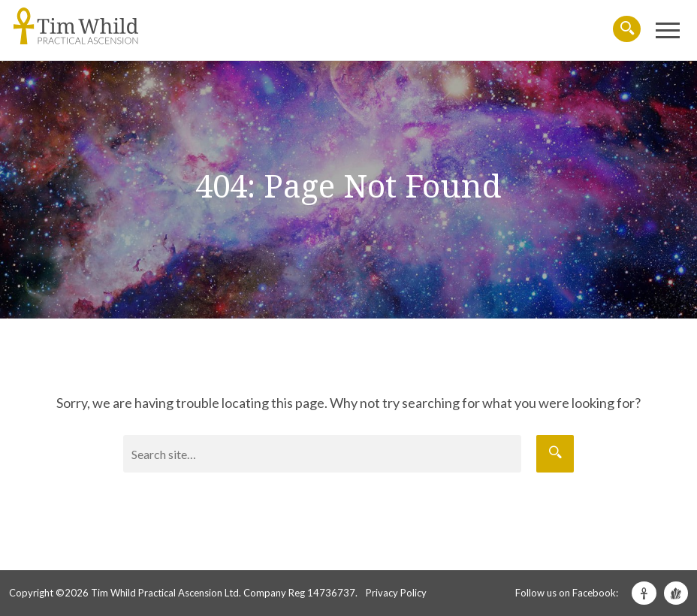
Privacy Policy (396, 593)
